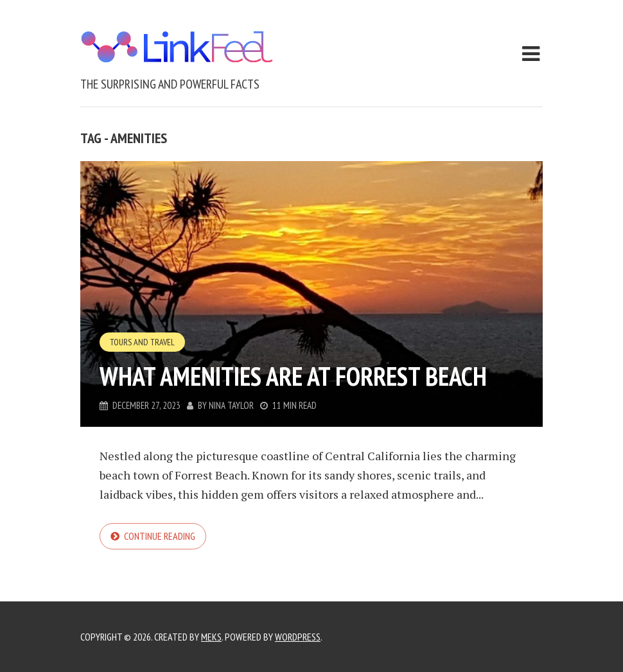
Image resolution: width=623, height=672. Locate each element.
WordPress (298, 637)
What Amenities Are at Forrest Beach (293, 376)
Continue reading (160, 536)
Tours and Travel (142, 342)
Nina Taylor (231, 405)
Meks (211, 637)
